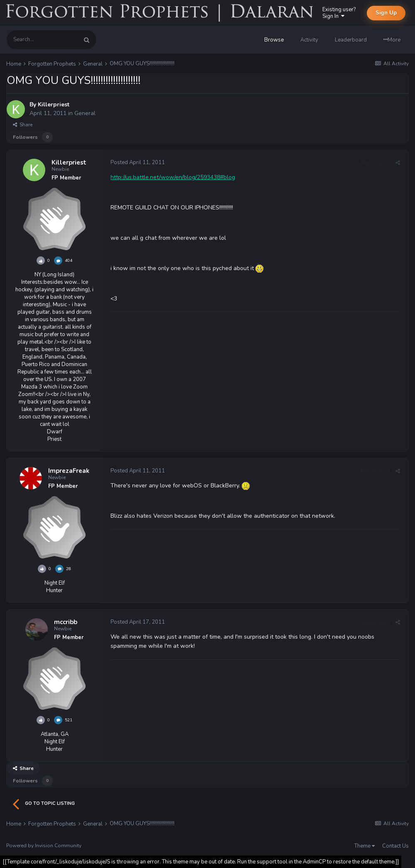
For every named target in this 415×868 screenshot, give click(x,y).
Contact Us (395, 846)
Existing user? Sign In (339, 13)
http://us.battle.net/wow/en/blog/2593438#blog (173, 177)
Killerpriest (54, 105)
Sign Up (386, 13)
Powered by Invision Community (44, 846)
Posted (138, 162)
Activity (309, 40)
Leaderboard (351, 40)
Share (23, 125)
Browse (274, 40)
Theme (365, 846)
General (85, 113)
